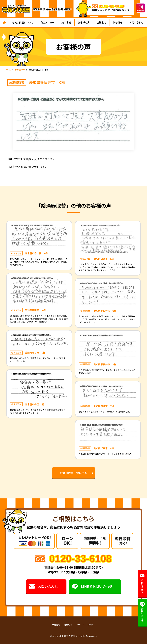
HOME (8, 70)
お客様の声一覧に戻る (73, 473)
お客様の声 (84, 22)
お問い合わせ (43, 586)
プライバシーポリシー (86, 625)
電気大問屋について (23, 22)
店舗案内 (101, 22)
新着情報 (118, 22)
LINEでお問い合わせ (92, 586)
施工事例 (66, 22)
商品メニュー (47, 22)
